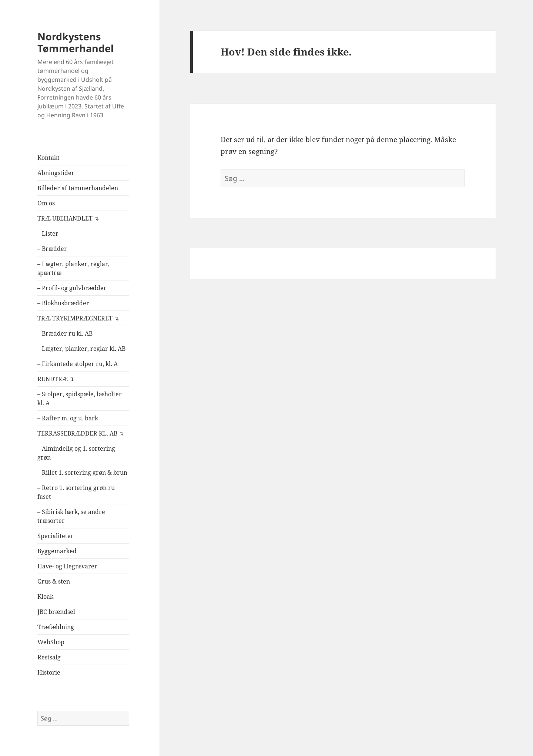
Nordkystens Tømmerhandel (76, 42)
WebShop (51, 642)
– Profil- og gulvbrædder (72, 288)
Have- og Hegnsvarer (67, 566)
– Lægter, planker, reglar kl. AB (81, 349)
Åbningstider (56, 173)
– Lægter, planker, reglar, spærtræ (73, 268)
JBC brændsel (56, 612)
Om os (46, 203)
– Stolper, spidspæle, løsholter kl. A (80, 399)
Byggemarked (57, 551)
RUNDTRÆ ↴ (56, 379)
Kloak (45, 597)
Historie (49, 672)
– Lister (48, 233)
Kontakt (48, 158)
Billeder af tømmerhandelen (78, 188)
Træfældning (56, 627)
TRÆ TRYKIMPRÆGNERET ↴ (78, 318)
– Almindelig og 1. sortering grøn (76, 453)
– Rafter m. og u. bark (68, 418)
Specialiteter (56, 536)
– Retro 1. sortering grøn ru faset (76, 492)
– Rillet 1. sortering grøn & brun (82, 473)
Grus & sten (54, 581)
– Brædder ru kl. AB (65, 333)
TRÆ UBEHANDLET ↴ (68, 218)
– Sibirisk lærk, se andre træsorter (71, 516)
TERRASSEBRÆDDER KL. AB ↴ (81, 433)
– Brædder (52, 249)
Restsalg (49, 657)
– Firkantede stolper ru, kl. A (78, 364)
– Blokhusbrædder (63, 303)
